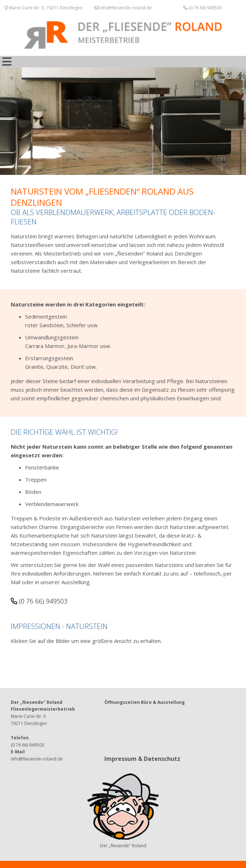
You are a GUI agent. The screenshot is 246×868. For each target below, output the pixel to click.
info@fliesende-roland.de (123, 8)
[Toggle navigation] (7, 62)
